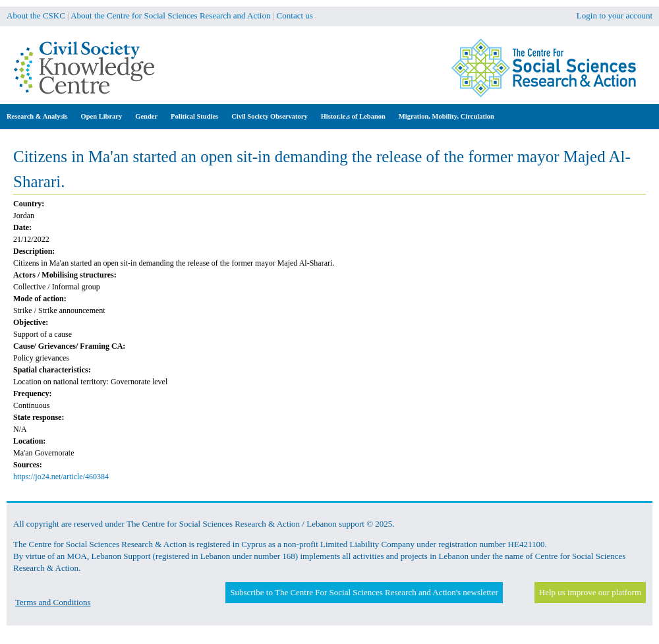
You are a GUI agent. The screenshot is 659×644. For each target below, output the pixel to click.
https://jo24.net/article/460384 (61, 477)
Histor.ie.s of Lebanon (353, 116)
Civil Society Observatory (269, 116)
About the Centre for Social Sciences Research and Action (170, 15)
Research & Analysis (37, 116)
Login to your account (615, 15)
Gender (146, 116)
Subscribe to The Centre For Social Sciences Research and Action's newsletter (364, 592)
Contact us (295, 15)
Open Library (102, 116)
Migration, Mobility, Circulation (446, 116)
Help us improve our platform (590, 592)
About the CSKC (36, 15)
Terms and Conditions (53, 602)
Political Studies (194, 116)
